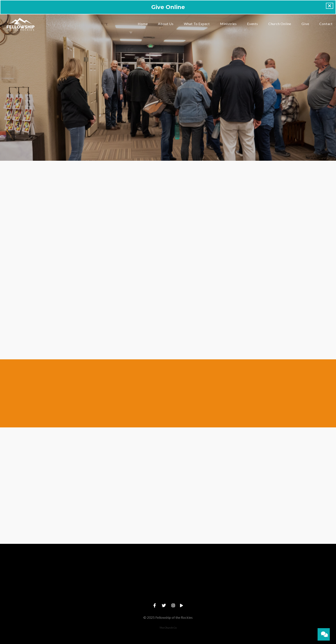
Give (305, 24)
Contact (326, 24)
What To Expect (197, 24)
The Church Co (168, 628)
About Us (166, 24)
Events (253, 24)
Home (143, 24)
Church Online (280, 24)
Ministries (228, 24)
